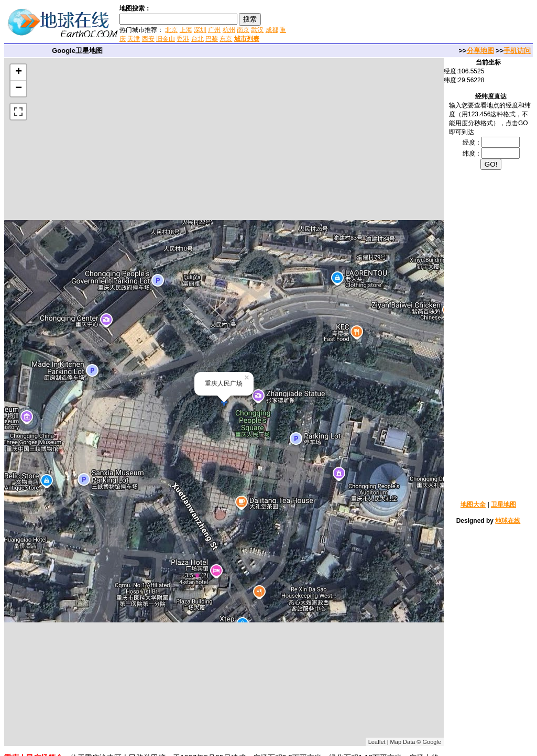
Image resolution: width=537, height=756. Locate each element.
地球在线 (508, 521)
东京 (226, 39)
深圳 (200, 30)
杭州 (229, 30)
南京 (243, 30)
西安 (148, 39)
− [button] (19, 89)
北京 (171, 30)
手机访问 (517, 51)
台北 (198, 39)
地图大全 (473, 505)
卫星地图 (503, 505)
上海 (186, 30)
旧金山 (166, 39)
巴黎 (212, 39)
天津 (134, 39)
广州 (214, 30)
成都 (272, 30)
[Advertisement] (413, 23)
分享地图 (480, 51)
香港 (183, 39)
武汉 (257, 30)
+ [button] (19, 72)
